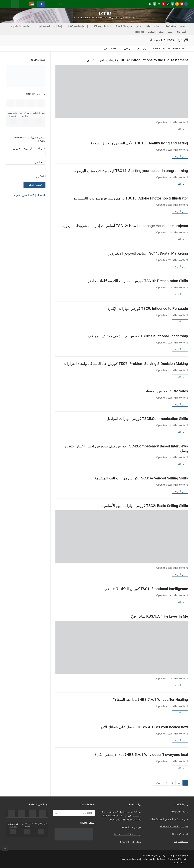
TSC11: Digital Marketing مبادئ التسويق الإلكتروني (148, 253)
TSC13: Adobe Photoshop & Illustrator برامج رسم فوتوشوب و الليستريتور (130, 198)
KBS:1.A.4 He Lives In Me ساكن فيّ (159, 616)
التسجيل (41, 195)
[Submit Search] (41, 4)
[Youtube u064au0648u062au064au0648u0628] (182, 4)
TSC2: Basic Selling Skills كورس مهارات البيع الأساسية (145, 506)
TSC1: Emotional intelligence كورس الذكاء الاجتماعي (146, 589)
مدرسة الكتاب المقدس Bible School (169, 819)
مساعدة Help (181, 841)
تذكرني (39, 176)
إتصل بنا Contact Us (131, 842)
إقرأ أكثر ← (180, 129)
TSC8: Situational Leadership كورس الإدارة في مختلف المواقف (138, 336)
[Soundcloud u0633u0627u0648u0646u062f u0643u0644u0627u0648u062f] (177, 4)
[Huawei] (150, 4)
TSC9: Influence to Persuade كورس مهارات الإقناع (148, 309)
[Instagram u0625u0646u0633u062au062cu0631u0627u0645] (168, 4)
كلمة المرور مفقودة (24, 195)
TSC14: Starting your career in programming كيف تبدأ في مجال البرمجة (131, 171)
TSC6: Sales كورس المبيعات (166, 391)
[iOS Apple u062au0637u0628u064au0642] (155, 4)
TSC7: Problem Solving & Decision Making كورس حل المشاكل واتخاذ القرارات (126, 364)
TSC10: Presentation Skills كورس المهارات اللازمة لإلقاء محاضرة (137, 281)
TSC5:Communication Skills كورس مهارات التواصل (147, 419)
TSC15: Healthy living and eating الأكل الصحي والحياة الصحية (139, 143)
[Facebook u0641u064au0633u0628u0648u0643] (186, 4)
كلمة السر (40, 162)
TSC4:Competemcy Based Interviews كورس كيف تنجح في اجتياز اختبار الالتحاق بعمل (126, 448)
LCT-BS (105, 13)
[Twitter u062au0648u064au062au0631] (173, 4)
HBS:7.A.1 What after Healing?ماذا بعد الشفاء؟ (150, 700)
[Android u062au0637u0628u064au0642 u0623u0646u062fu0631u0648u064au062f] (159, 4)
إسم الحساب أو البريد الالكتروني (29, 148)
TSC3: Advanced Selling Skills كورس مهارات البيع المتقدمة (141, 478)
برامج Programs (179, 812)
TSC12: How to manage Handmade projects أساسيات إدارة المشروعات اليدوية (125, 226)
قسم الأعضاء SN (179, 834)
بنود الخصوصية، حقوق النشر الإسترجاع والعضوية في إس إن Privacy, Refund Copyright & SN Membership (122, 816)
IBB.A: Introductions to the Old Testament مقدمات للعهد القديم (137, 60)
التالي (158, 783)
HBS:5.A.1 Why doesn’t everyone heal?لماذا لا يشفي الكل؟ (141, 755)
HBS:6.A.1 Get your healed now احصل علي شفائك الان (145, 727)
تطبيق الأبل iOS (39, 113)
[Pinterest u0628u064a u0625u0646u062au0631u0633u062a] (164, 4)
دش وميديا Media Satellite (174, 826)
